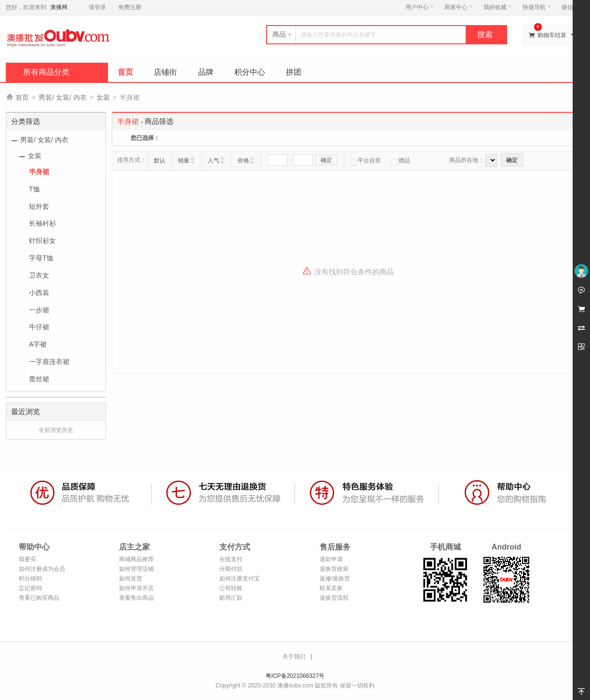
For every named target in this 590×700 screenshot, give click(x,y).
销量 (184, 161)
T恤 (34, 189)
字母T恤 (41, 258)
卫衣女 (39, 275)
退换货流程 (334, 598)
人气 (214, 161)
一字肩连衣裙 (49, 362)
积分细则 (30, 579)
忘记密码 (30, 588)
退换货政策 (334, 569)
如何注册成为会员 (42, 569)
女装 (103, 97)
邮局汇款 (231, 598)
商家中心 (459, 7)
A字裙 (38, 344)
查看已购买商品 (39, 598)
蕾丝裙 (39, 379)
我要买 (27, 559)
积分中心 (250, 72)
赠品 (401, 161)
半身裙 (39, 172)
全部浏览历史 (56, 430)
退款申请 (331, 559)
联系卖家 (331, 588)
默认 (160, 161)
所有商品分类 (46, 72)
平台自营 (365, 161)
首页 (125, 72)
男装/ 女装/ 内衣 (63, 97)
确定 (326, 160)
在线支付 (231, 559)
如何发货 (131, 579)
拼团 (294, 72)
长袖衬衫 (42, 223)
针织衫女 (42, 241)
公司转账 (231, 588)
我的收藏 (498, 7)
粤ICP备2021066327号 (295, 676)
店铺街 (165, 72)
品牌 (206, 72)
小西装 (39, 293)
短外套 (39, 206)
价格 (243, 161)
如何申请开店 (136, 588)
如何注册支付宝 (240, 579)
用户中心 (420, 7)
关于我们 (294, 657)
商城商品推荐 (136, 559)
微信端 (570, 7)
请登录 (97, 7)
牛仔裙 (39, 327)
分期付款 (231, 569)
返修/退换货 (335, 579)
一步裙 (39, 310)
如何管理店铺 (136, 569)
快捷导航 (537, 7)
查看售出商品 (136, 598)
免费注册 (130, 7)
